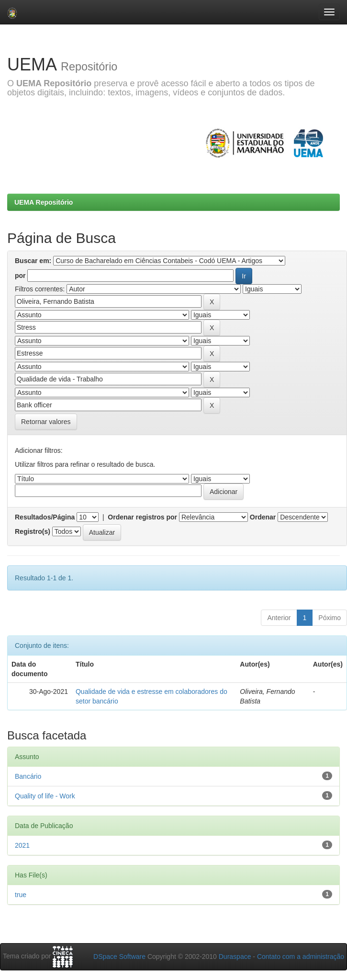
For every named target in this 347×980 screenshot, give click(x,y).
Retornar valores (46, 422)
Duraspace (235, 957)
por (20, 276)
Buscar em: (33, 261)
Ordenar (263, 517)
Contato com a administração (301, 957)
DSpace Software (119, 957)
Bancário (28, 776)
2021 (22, 845)
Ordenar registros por (142, 517)
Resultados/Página (45, 517)
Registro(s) (33, 531)
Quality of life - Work (45, 796)
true (21, 895)
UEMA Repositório (44, 202)
